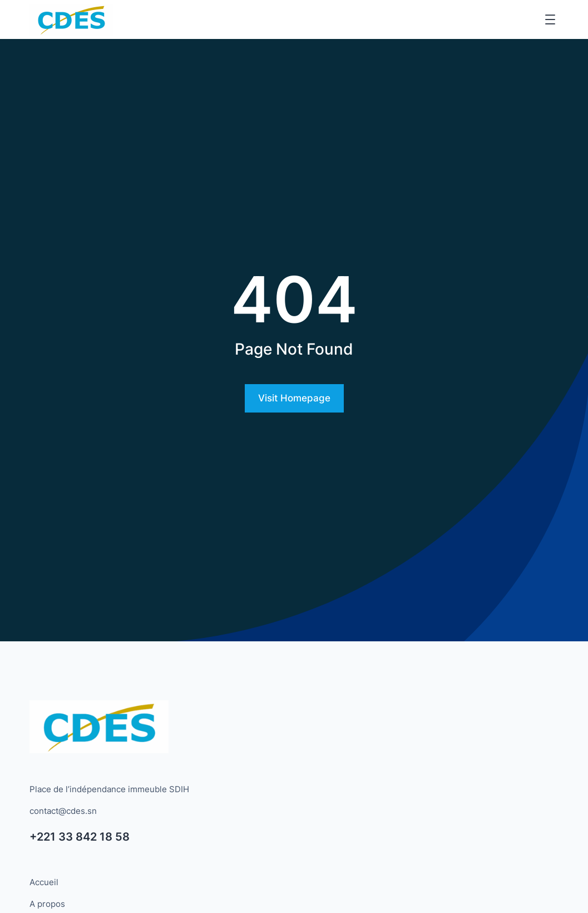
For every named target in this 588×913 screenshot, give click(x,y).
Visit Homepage (294, 398)
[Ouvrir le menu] (550, 19)
